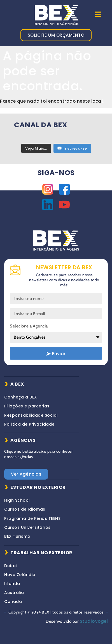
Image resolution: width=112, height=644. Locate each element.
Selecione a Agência (29, 326)
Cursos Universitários (27, 527)
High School (17, 500)
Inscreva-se (72, 148)
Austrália (14, 593)
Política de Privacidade (29, 424)
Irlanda (12, 584)
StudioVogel (94, 621)
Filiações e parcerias (27, 406)
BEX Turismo (17, 536)
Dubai (11, 566)
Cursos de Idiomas (25, 509)
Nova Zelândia (20, 575)
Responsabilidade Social (31, 415)
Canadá (13, 601)
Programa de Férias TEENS (32, 518)
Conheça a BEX (21, 397)
